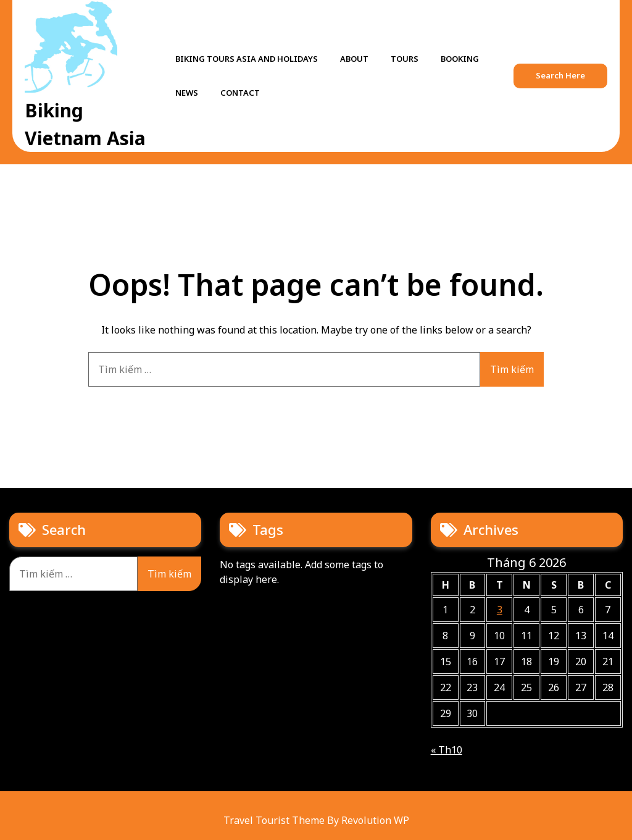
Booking (460, 59)
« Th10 (447, 750)
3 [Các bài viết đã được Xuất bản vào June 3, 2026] (500, 610)
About (354, 59)
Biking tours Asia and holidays (247, 59)
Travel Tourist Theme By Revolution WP (316, 820)
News (187, 93)
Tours (405, 59)
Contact (240, 93)
